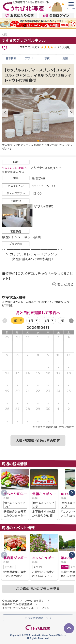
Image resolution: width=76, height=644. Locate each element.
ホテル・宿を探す (34, 600)
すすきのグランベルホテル (24, 40)
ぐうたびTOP (10, 600)
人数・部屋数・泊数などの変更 (38, 441)
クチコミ (25, 47)
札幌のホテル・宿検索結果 (17, 604)
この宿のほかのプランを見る (38, 589)
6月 (47, 320)
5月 (31, 320)
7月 (63, 320)
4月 (16, 320)
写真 (47, 58)
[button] (71, 113)
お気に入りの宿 (20, 15)
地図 (65, 58)
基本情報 (11, 58)
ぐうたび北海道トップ (38, 618)
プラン (29, 58)
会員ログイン (56, 15)
